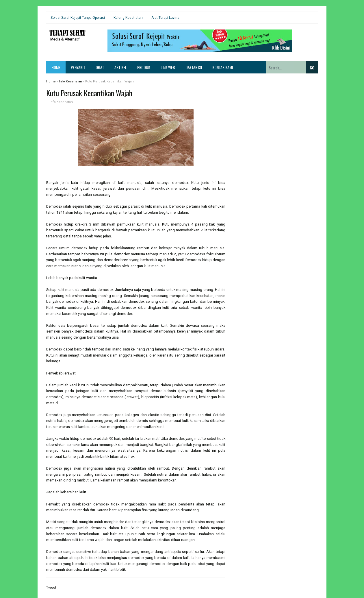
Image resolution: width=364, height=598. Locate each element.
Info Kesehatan (61, 102)
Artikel (121, 67)
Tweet (51, 587)
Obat (100, 67)
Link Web (168, 67)
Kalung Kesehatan (128, 18)
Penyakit (78, 67)
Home (56, 67)
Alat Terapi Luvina (165, 18)
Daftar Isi (194, 67)
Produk (144, 67)
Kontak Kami (223, 67)
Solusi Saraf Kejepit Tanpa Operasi (78, 18)
